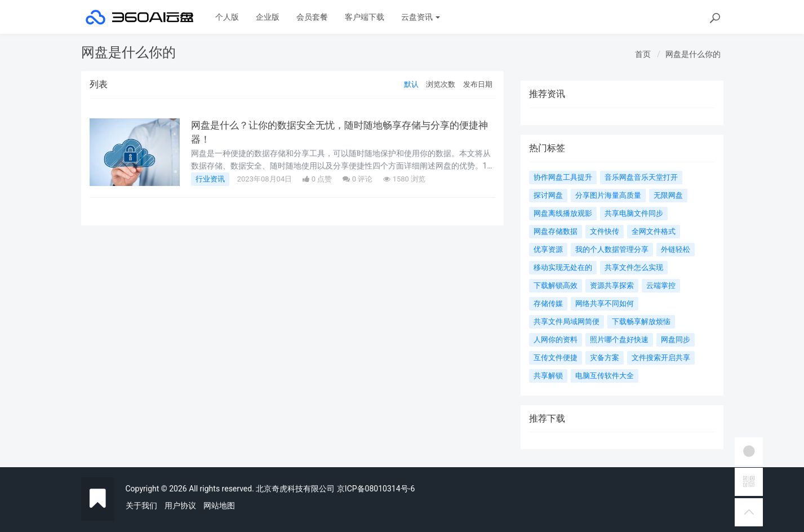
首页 (643, 54)
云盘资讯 (421, 17)
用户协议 (180, 506)
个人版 (227, 17)
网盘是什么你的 (693, 54)
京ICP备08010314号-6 (376, 489)
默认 (411, 84)
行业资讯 (210, 179)
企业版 (268, 17)
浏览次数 (441, 84)
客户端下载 (365, 17)
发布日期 (478, 84)
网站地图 (219, 506)
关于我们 (141, 506)
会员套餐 (312, 17)
